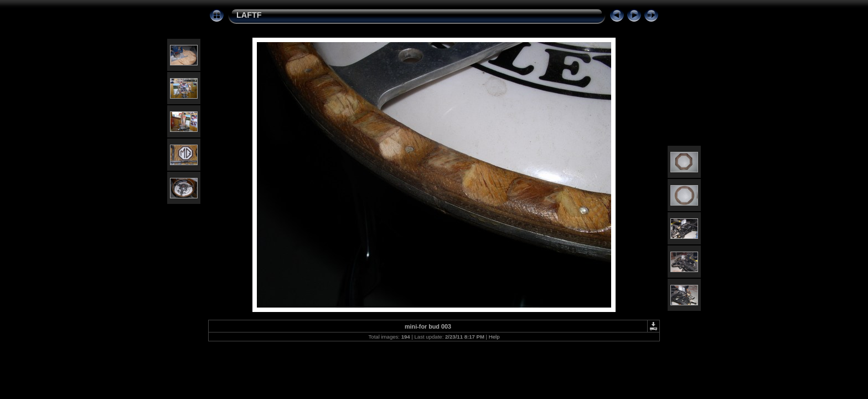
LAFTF (249, 15)
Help (494, 337)
